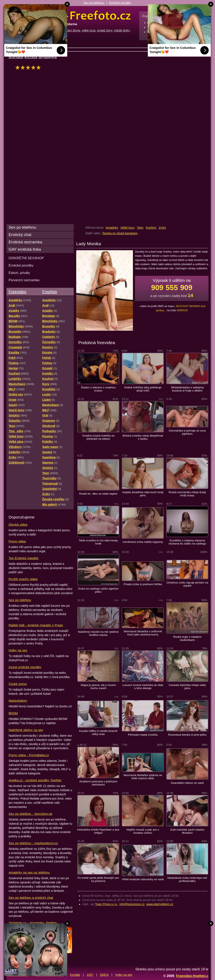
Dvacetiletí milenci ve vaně (187, 783)
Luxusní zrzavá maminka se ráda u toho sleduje (143, 687)
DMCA (104, 975)
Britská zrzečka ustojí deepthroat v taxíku (143, 437)
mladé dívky (122, 30)
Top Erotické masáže (24, 558)
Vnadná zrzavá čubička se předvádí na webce (98, 437)
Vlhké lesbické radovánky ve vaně (143, 879)
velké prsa (89, 30)
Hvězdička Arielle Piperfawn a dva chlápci (98, 831)
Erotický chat (20, 235)
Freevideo (17, 292)
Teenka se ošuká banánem (120, 233)
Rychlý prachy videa (23, 579)
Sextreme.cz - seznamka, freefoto (33, 923)
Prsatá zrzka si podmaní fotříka (143, 584)
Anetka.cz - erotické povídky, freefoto (35, 780)
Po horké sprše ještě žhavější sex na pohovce (98, 879)
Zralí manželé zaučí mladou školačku (187, 831)
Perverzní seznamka (24, 280)
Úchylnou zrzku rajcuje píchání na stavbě (187, 584)
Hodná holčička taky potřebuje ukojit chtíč (143, 389)
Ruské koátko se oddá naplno (98, 494)
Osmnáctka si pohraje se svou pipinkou (187, 432)
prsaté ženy (105, 30)
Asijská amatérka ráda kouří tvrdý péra (143, 494)
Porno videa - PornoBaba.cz (29, 755)
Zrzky (162, 228)
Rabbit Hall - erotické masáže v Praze (36, 625)
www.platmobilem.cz (160, 904)
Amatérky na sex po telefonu (29, 872)
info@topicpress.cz (132, 904)
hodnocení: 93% (29, 67)
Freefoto (50, 292)
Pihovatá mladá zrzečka (143, 735)
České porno (18, 684)
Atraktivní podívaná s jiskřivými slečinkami (98, 783)
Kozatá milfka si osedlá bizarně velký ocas (98, 732)
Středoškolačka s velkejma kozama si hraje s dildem (187, 389)
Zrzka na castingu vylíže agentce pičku (98, 590)
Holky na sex (18, 650)
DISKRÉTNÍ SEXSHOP (26, 258)
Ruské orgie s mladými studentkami (187, 638)
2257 (90, 975)
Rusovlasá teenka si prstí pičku (187, 735)
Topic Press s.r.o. (106, 904)
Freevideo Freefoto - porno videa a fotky (69, 16)
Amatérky (112, 228)
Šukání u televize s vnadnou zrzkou (98, 389)
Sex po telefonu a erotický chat (31, 898)
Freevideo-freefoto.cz (193, 976)
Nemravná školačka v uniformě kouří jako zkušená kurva (143, 633)
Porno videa (17, 541)
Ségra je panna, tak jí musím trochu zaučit (98, 687)
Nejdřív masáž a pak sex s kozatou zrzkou (143, 831)
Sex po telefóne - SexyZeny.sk (30, 814)
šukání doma (71, 30)
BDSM (13, 713)
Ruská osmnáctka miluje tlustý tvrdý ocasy (187, 494)
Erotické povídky (120, 3)
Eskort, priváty (19, 273)
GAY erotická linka (25, 249)
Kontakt (75, 975)
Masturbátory (18, 701)
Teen (140, 228)
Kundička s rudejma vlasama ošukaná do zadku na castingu (187, 542)
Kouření (151, 228)
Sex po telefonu (94, 3)
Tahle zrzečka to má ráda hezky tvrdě (98, 542)
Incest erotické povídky (25, 667)
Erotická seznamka (25, 242)
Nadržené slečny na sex (26, 730)
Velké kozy (127, 228)
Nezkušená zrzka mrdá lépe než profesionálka (187, 879)
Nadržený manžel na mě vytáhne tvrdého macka (98, 633)
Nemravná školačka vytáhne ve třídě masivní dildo (143, 777)
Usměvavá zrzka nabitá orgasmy (143, 542)
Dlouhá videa (18, 524)
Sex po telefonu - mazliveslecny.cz (33, 843)
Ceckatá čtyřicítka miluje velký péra (187, 687)
